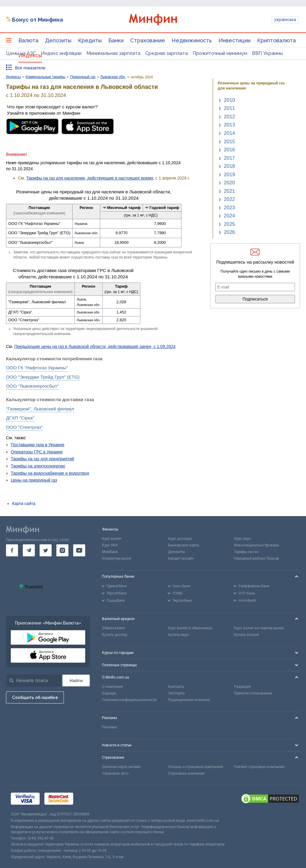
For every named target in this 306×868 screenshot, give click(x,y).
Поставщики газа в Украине (38, 445)
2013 (229, 125)
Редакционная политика (189, 700)
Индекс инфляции (61, 53)
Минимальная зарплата (113, 53)
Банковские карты (184, 545)
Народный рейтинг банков (256, 558)
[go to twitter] (46, 550)
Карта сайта (24, 504)
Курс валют (112, 539)
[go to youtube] (79, 550)
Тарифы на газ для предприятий (42, 459)
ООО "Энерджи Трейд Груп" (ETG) (43, 377)
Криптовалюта (276, 40)
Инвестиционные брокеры (256, 545)
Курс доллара (180, 539)
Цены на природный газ (34, 480)
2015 (229, 142)
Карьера (109, 693)
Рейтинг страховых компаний (259, 767)
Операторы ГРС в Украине (37, 452)
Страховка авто (115, 773)
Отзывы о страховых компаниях (196, 767)
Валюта (28, 40)
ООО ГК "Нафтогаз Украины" (37, 368)
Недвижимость (192, 40)
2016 (229, 150)
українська (285, 20)
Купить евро (178, 635)
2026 (229, 232)
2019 (229, 175)
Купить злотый (246, 635)
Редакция (242, 687)
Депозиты (58, 40)
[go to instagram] (62, 550)
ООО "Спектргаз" (24, 427)
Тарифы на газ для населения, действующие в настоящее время (90, 178)
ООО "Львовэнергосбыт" (32, 386)
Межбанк (110, 552)
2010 (229, 100)
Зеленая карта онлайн (121, 767)
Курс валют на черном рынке (259, 628)
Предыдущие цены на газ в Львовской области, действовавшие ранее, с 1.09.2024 (95, 346)
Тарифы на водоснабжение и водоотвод (50, 473)
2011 (229, 108)
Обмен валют (114, 628)
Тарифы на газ (246, 552)
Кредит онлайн (181, 558)
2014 (229, 133)
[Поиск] (76, 680)
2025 (229, 224)
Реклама (109, 727)
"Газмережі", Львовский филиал (40, 409)
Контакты (176, 687)
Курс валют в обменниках (190, 628)
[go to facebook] (12, 550)
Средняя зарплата (166, 53)
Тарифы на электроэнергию (38, 466)
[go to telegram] (29, 550)
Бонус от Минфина (37, 20)
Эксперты (176, 693)
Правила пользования (253, 693)
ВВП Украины (267, 53)
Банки (116, 40)
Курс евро (243, 539)
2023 (229, 208)
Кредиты (90, 40)
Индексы (30, 55)
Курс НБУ (110, 545)
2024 (229, 216)
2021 (229, 191)
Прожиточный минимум (220, 53)
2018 (229, 166)
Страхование (148, 40)
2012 (229, 117)
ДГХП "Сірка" (20, 418)
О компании (112, 687)
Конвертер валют (117, 558)
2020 (229, 183)
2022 (229, 199)
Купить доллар (115, 635)
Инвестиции (234, 40)
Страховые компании (186, 773)
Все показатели (30, 68)
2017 (229, 158)
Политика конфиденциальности (129, 700)
